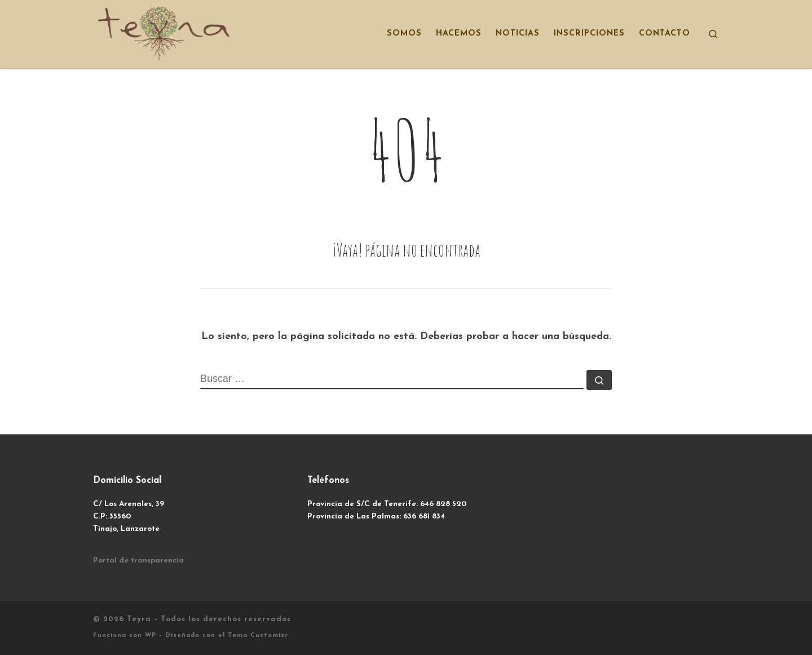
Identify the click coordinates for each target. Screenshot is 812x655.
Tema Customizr (258, 636)
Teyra (139, 619)
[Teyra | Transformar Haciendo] (164, 33)
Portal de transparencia (138, 561)
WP (151, 636)
